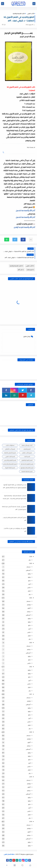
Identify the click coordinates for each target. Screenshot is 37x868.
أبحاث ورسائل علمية (27, 445)
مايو (29, 581)
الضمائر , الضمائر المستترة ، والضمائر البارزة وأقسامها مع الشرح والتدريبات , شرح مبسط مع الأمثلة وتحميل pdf (15, 498)
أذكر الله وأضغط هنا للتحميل (25, 211)
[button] (23, 240)
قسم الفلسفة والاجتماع (10, 464)
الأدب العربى (30, 13)
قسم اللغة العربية (10, 468)
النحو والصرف (27, 449)
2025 (31, 563)
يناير (30, 560)
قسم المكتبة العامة (27, 471)
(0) (4, 24)
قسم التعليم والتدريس (10, 460)
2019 (31, 777)
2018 (31, 821)
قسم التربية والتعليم (27, 460)
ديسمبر (29, 567)
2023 (31, 643)
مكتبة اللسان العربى (9, 854)
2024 (31, 598)
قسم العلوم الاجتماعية (27, 464)
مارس (29, 587)
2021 (31, 694)
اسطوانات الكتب (10, 445)
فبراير (29, 591)
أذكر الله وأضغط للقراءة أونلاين (24, 227)
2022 (31, 667)
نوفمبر (29, 605)
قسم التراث (30, 270)
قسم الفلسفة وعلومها (27, 468)
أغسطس (28, 570)
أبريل (29, 584)
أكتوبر (29, 608)
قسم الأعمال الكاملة (10, 453)
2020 (31, 732)
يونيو (29, 577)
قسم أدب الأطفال (10, 449)
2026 (31, 556)
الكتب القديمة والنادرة (19, 13)
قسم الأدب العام (27, 453)
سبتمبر (29, 612)
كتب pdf (21, 270)
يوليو (29, 574)
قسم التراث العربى (10, 456)
